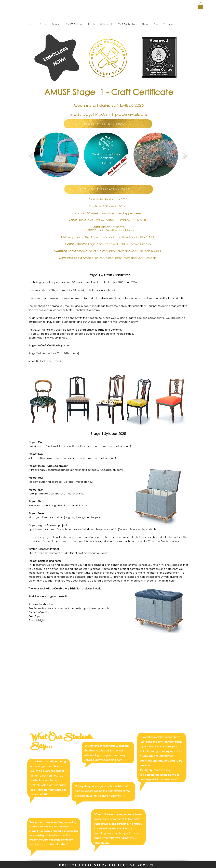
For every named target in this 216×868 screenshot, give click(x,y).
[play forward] (185, 155)
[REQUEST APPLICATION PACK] (109, 189)
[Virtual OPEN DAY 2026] (108, 124)
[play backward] (31, 155)
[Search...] (175, 24)
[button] (201, 6)
